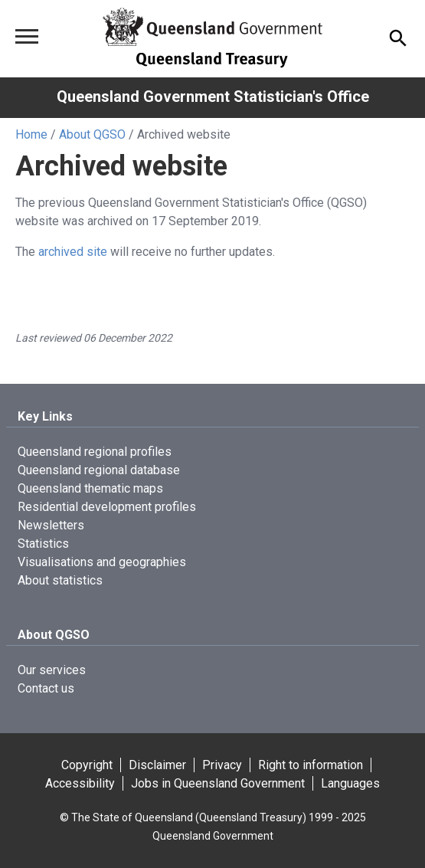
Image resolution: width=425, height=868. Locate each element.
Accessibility (80, 783)
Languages (350, 783)
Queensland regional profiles (95, 452)
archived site (73, 252)
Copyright (87, 765)
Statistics (43, 544)
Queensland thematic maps (90, 488)
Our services (52, 670)
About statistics (60, 580)
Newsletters (51, 525)
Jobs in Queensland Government (218, 783)
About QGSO (92, 134)
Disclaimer (157, 765)
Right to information (311, 765)
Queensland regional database (99, 470)
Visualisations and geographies (102, 562)
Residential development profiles (107, 507)
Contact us (46, 688)
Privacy (222, 765)
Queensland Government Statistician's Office (213, 97)
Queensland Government (213, 836)
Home (31, 134)
